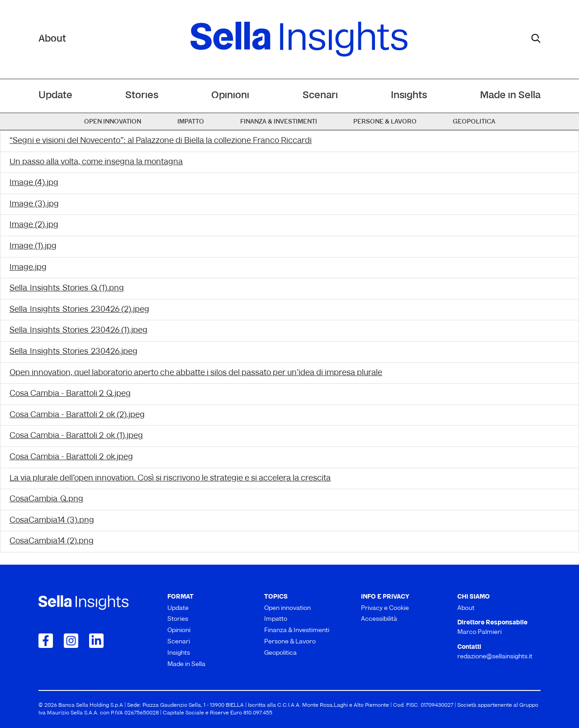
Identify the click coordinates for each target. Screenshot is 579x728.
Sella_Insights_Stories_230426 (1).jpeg (78, 331)
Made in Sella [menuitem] (510, 96)
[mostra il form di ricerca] (536, 38)
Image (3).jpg (34, 204)
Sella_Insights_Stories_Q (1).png (67, 288)
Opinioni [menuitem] (230, 96)
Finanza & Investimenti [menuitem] (279, 122)
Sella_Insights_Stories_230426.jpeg (74, 352)
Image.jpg (28, 268)
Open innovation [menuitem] (113, 122)
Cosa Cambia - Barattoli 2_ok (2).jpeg (77, 415)
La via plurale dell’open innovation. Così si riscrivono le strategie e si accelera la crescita (170, 478)
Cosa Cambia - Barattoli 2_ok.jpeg (71, 457)
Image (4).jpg (34, 183)
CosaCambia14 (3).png (52, 521)
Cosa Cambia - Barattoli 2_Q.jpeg (70, 394)
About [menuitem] (466, 608)
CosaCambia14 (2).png (52, 541)
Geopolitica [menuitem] (474, 122)
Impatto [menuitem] (191, 122)
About (52, 39)
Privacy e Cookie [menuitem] (385, 608)
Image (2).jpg (34, 225)
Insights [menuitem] (409, 96)
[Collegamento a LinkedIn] (96, 641)
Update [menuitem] (55, 96)
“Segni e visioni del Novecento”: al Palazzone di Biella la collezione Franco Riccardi (161, 141)
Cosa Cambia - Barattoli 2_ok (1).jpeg (76, 436)
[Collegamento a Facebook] (46, 641)
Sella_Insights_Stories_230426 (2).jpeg (79, 310)
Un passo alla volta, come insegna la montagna (96, 162)
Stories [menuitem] (142, 96)
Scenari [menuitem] (320, 96)
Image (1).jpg (33, 246)
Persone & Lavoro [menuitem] (385, 122)
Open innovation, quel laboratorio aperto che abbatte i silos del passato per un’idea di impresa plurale (196, 373)
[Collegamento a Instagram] (71, 641)
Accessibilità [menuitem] (379, 619)
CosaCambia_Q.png (46, 499)
